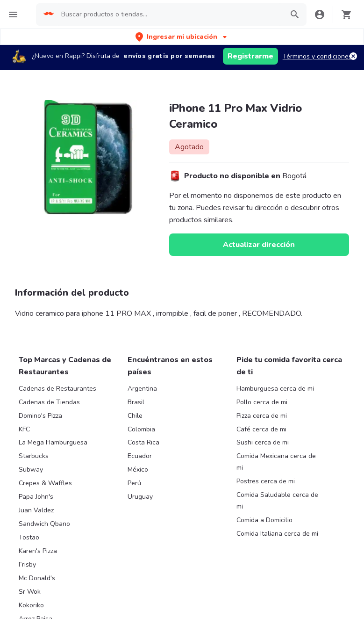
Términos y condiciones (317, 56)
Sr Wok (30, 592)
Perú (134, 483)
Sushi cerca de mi (263, 442)
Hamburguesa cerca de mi (275, 389)
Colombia (141, 429)
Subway (31, 470)
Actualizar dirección (259, 245)
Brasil (136, 402)
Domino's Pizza (40, 416)
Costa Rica (143, 442)
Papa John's (36, 497)
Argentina (142, 389)
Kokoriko (31, 605)
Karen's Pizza (38, 551)
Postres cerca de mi (266, 481)
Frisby (27, 564)
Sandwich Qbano (44, 524)
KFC (24, 429)
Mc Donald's (37, 578)
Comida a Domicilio (264, 520)
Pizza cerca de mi (262, 416)
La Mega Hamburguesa (53, 442)
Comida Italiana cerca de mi (277, 534)
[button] (182, 37)
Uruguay (140, 497)
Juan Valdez (36, 510)
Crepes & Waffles (45, 483)
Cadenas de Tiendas (49, 402)
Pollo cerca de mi (262, 402)
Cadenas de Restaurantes (57, 389)
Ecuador (140, 456)
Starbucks (34, 456)
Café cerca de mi (261, 429)
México (138, 470)
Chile (135, 416)
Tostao (29, 537)
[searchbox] (169, 15)
